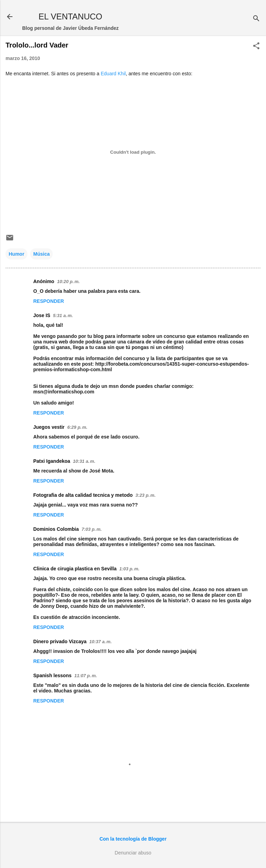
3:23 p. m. (145, 495)
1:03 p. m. (129, 569)
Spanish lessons (52, 675)
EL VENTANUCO (70, 16)
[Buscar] (256, 19)
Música (41, 254)
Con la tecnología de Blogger (133, 839)
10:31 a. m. (84, 461)
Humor (16, 254)
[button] (256, 46)
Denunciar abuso (133, 853)
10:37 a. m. (101, 642)
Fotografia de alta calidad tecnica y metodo (83, 495)
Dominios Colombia (56, 529)
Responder (49, 301)
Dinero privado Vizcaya (60, 641)
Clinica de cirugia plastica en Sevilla (75, 569)
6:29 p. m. (77, 427)
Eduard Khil (113, 74)
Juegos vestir (49, 427)
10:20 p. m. (68, 282)
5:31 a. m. (63, 316)
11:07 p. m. (85, 676)
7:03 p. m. (91, 529)
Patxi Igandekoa (52, 461)
